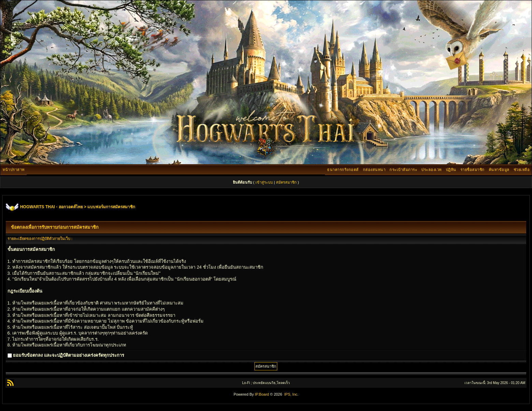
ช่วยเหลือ (522, 170)
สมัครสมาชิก (286, 182)
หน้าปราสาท (13, 170)
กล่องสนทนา (374, 170)
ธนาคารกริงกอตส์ (343, 170)
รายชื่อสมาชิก (472, 170)
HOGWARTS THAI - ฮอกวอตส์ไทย (51, 207)
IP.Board (262, 394)
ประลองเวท (431, 170)
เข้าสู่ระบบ (264, 182)
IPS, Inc (291, 394)
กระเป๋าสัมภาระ (403, 170)
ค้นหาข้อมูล (499, 170)
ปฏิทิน (451, 170)
